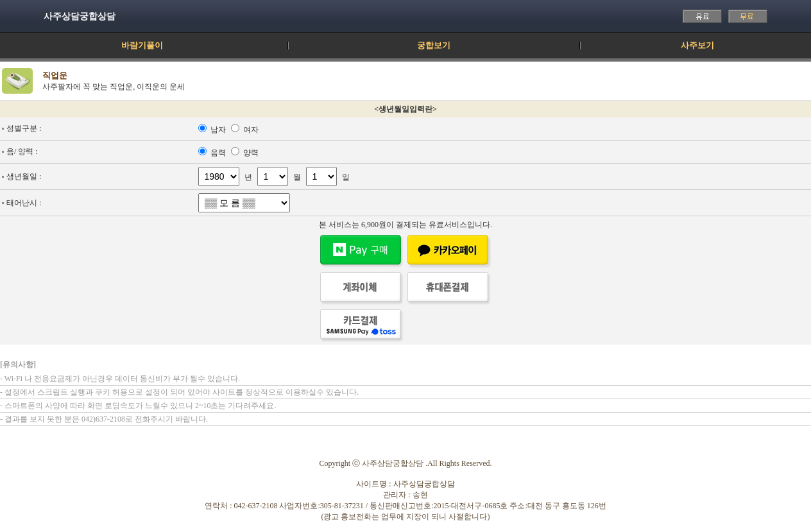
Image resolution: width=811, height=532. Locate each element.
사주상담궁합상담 (80, 16)
